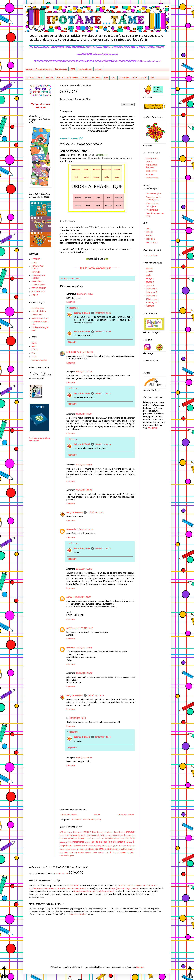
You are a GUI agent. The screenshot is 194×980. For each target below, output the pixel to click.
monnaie (90, 846)
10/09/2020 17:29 (84, 673)
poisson (149, 268)
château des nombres (125, 835)
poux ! (74, 849)
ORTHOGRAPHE (39, 288)
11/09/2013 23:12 (103, 393)
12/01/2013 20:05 (103, 313)
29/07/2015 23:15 (84, 569)
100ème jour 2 (152, 302)
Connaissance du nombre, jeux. (153, 198)
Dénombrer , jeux (153, 194)
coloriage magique (77, 838)
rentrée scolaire (105, 849)
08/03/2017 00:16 (84, 648)
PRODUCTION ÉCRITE (38, 267)
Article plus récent (69, 815)
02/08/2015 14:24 (103, 549)
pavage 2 (150, 282)
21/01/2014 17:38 (103, 444)
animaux (130, 832)
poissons (131, 846)
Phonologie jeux (39, 311)
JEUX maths (96, 78)
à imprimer (118, 852)
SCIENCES (150, 239)
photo (116, 846)
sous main (64, 853)
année (62, 835)
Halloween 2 (151, 292)
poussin (149, 272)
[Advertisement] (97, 938)
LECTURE (50, 78)
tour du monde (77, 853)
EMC (148, 229)
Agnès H (70, 597)
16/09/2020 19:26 (96, 695)
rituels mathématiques (124, 849)
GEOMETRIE (151, 171)
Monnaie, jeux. (152, 203)
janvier (87, 842)
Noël (94, 832)
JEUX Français (72, 78)
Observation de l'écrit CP (39, 277)
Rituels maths (152, 178)
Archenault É (73, 886)
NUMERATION (152, 158)
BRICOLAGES (152, 242)
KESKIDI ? (87, 832)
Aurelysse (71, 628)
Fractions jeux (152, 210)
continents (100, 838)
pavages (104, 846)
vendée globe (91, 853)
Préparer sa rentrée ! (44, 69)
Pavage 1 (150, 278)
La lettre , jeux (38, 308)
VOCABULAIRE (38, 292)
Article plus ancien (126, 815)
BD (65, 832)
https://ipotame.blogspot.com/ (124, 888)
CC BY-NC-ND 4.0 (68, 873)
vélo (107, 853)
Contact (98, 69)
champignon (111, 835)
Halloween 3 (151, 296)
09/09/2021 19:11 (103, 737)
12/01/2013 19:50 (85, 294)
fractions (63, 842)
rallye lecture (90, 849)
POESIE (60, 78)
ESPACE (149, 232)
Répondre (71, 302)
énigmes (71, 856)
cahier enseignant (89, 835)
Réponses (74, 308)
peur (110, 846)
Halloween (78, 832)
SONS (40, 78)
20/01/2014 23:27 (84, 414)
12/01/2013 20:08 (103, 332)
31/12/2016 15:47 (85, 628)
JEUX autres (124, 78)
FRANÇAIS (30, 78)
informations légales (77, 914)
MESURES (150, 174)
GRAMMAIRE (37, 281)
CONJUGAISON (38, 285)
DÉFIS (135, 78)
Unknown (71, 648)
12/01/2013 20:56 (85, 352)
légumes (77, 846)
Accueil (29, 69)
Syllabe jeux (37, 315)
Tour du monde (61, 69)
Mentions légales (85, 69)
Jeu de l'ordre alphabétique (95, 268)
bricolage (75, 835)
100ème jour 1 (152, 299)
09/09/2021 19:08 (78, 718)
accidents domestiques (115, 832)
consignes (90, 838)
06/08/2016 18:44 (83, 597)
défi (127, 838)
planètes (122, 846)
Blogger (140, 967)
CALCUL (149, 162)
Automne (150, 306)
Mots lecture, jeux (40, 318)
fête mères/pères (76, 842)
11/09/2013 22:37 (84, 372)
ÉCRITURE (36, 272)
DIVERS (144, 78)
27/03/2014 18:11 (84, 465)
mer (83, 846)
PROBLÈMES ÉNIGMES (152, 166)
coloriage (63, 838)
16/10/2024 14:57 (84, 758)
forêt (132, 838)
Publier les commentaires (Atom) (86, 820)
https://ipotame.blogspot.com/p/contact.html (93, 891)
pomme (63, 849)
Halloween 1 (151, 289)
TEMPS (149, 235)
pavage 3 (150, 285)
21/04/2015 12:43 (96, 512)
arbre (67, 835)
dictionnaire (119, 838)
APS (61, 832)
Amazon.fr (152, 428)
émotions (63, 856)
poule (69, 849)
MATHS (84, 78)
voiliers (101, 853)
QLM (106, 78)
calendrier (101, 835)
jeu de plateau (99, 842)
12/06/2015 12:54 (85, 529)
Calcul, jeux (151, 206)
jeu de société (117, 842)
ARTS (114, 78)
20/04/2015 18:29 (84, 490)
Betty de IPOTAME (82, 313)
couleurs (109, 838)
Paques (100, 832)
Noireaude (71, 529)
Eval (152, 78)
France (70, 832)
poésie (80, 849)
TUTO (73, 69)
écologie (131, 853)
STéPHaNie (71, 352)
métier (97, 846)
